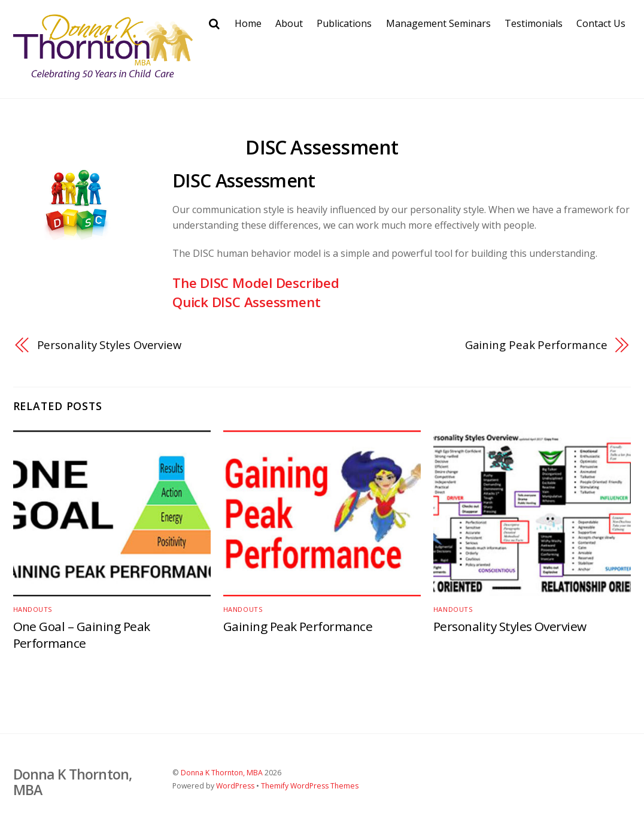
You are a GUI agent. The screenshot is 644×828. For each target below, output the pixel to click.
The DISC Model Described (256, 283)
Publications (344, 23)
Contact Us (601, 23)
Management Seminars (438, 23)
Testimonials (534, 23)
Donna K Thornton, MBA (222, 773)
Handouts (33, 609)
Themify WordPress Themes (310, 786)
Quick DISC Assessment (246, 302)
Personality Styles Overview (110, 345)
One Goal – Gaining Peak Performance (82, 635)
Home (248, 23)
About (289, 23)
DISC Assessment (322, 147)
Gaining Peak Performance (536, 345)
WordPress (235, 786)
